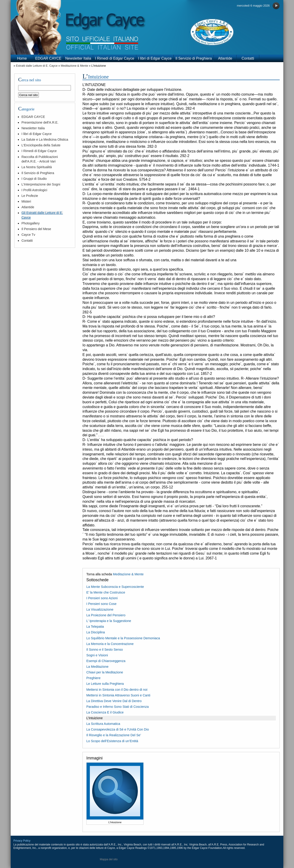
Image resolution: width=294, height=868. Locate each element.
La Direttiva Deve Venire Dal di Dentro (114, 701)
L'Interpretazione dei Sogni (41, 184)
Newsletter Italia (78, 58)
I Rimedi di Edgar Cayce (115, 58)
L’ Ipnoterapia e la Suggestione (109, 621)
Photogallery (30, 223)
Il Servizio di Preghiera (194, 58)
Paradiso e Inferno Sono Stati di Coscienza (117, 707)
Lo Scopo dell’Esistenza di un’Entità (112, 741)
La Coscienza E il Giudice (105, 712)
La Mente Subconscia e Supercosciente (115, 587)
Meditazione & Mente (75, 66)
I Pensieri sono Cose (101, 604)
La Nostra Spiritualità (37, 167)
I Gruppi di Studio (34, 179)
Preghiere (93, 678)
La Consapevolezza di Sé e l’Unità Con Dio (118, 729)
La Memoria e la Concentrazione (110, 644)
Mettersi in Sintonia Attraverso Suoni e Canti (118, 695)
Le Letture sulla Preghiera (105, 684)
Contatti (248, 58)
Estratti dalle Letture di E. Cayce (37, 66)
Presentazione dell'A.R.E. (40, 122)
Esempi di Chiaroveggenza (106, 661)
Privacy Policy (22, 841)
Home (22, 58)
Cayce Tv (28, 235)
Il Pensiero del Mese (36, 229)
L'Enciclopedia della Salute (41, 145)
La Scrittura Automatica (103, 724)
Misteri (26, 201)
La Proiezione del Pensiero (106, 615)
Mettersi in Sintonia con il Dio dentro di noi (117, 690)
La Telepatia (95, 627)
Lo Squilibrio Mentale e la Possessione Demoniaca (123, 638)
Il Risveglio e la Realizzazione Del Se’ (114, 735)
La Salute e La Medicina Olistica (45, 140)
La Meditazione (97, 667)
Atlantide (225, 58)
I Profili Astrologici (34, 190)
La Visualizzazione (100, 609)
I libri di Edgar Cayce (155, 58)
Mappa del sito (109, 859)
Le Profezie (30, 196)
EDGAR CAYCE (48, 58)
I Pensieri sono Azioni (102, 598)
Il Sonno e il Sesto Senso (105, 650)
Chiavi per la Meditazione (105, 672)
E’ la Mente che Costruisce (106, 592)
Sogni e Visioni (97, 655)
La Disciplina (96, 632)
